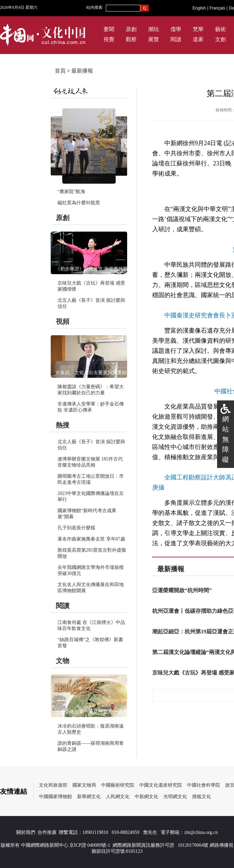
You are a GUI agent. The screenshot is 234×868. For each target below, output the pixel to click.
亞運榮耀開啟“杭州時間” (182, 590)
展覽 (154, 39)
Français (217, 8)
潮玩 (154, 29)
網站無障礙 (226, 439)
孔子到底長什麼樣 (76, 528)
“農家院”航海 (71, 192)
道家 (198, 39)
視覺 (109, 39)
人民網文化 (118, 797)
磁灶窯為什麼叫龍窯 (79, 203)
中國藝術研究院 (118, 785)
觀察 (131, 39)
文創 (220, 39)
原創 (131, 29)
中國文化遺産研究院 (161, 785)
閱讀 (176, 39)
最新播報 (82, 71)
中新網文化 (146, 797)
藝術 (220, 29)
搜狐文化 (202, 797)
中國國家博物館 (55, 797)
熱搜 (63, 425)
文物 (63, 661)
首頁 (60, 71)
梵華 (198, 29)
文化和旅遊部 (53, 785)
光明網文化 (175, 797)
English (199, 8)
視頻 (63, 321)
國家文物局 (84, 785)
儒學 (176, 29)
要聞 (109, 29)
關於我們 (26, 832)
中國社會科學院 (204, 785)
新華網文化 (89, 797)
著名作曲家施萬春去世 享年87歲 (91, 539)
